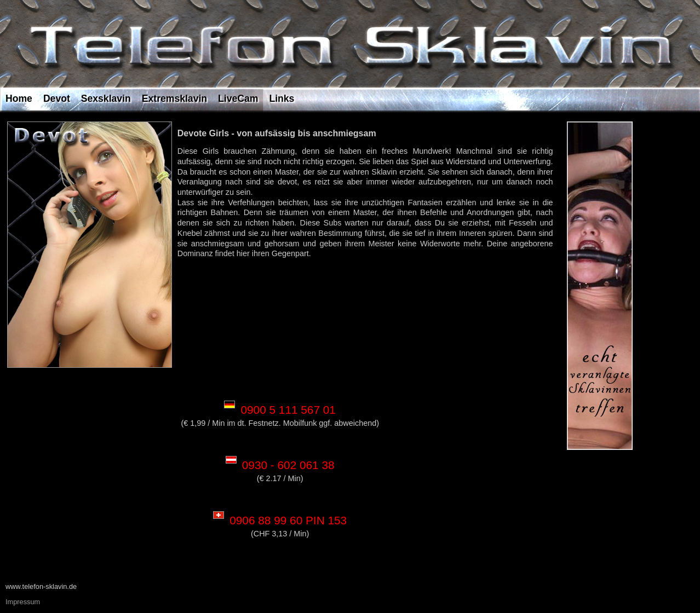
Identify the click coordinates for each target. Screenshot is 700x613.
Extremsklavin (174, 99)
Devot (57, 99)
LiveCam (238, 99)
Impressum (23, 602)
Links (282, 99)
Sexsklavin (106, 99)
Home (19, 99)
